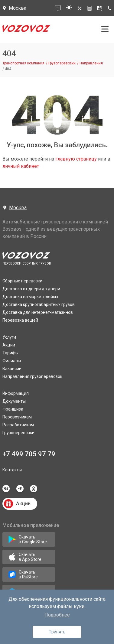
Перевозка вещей (20, 320)
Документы (14, 401)
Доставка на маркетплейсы (30, 297)
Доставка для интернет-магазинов (38, 312)
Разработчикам (18, 425)
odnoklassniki (34, 489)
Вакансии (12, 369)
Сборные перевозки (22, 281)
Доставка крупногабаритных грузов (39, 304)
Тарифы (10, 353)
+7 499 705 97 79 (29, 454)
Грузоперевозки (18, 433)
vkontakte (6, 489)
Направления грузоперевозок (32, 376)
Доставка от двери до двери (31, 289)
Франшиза (13, 409)
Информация (16, 393)
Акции (9, 345)
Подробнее (57, 615)
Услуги (9, 337)
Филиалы (12, 361)
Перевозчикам (17, 417)
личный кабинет (21, 166)
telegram (20, 489)
